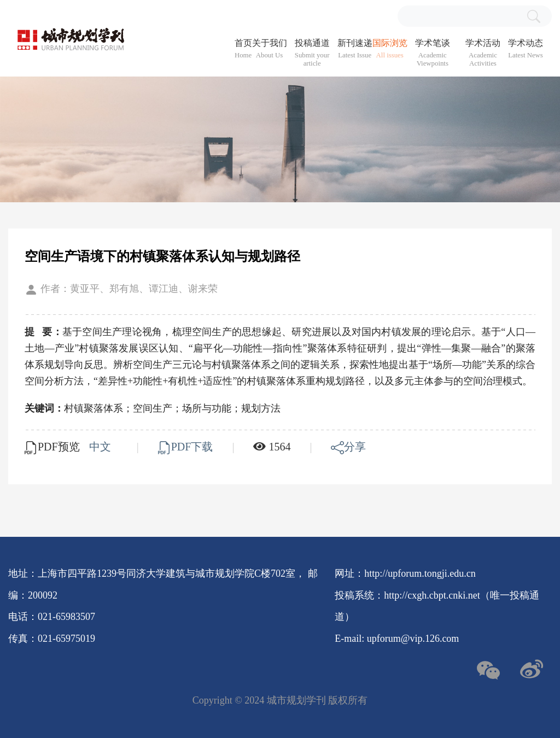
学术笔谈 (433, 53)
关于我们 (270, 49)
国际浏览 (390, 49)
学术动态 (526, 49)
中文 (101, 447)
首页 (243, 49)
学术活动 (483, 53)
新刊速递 (355, 49)
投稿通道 (312, 53)
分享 (348, 447)
